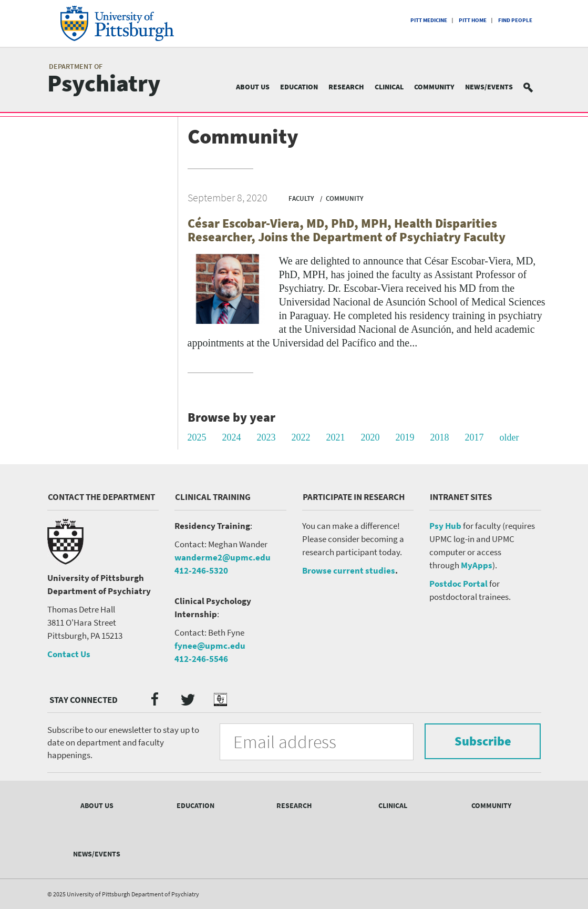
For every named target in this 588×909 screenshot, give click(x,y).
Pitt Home (473, 20)
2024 (232, 437)
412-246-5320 (201, 570)
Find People (515, 20)
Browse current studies (349, 570)
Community (434, 87)
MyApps (477, 565)
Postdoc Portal (458, 584)
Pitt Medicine (429, 20)
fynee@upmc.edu (210, 646)
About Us (253, 87)
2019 (405, 437)
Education (299, 87)
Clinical (389, 87)
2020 (370, 437)
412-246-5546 (201, 659)
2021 (336, 437)
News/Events (489, 87)
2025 (197, 437)
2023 (266, 437)
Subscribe (482, 741)
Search (534, 87)
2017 (474, 437)
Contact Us (69, 654)
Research (346, 87)
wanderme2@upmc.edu (223, 557)
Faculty (301, 198)
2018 (440, 437)
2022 (301, 437)
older (509, 437)
